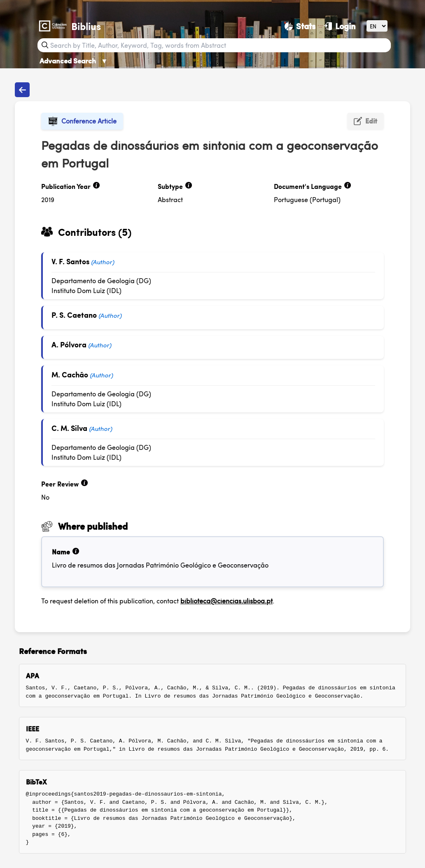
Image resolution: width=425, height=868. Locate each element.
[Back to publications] (22, 90)
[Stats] (300, 26)
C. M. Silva (69, 428)
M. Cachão (70, 374)
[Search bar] (220, 45)
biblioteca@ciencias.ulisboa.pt (227, 601)
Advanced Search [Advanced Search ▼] (74, 61)
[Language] (377, 26)
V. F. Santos (70, 261)
